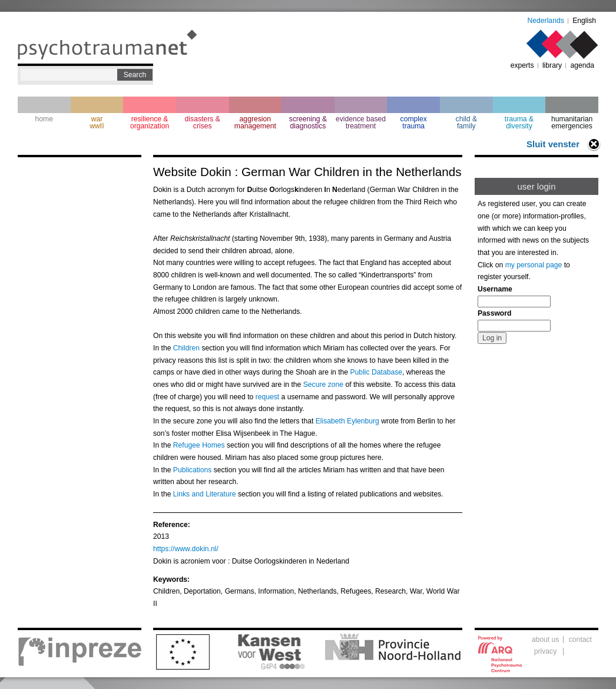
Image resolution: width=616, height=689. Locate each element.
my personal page (534, 265)
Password (494, 313)
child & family (467, 122)
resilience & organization (150, 122)
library (552, 65)
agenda (582, 65)
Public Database (377, 372)
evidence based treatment (361, 122)
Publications (193, 470)
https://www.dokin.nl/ (186, 549)
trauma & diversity (519, 122)
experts (522, 65)
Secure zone (323, 385)
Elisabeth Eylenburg (347, 421)
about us (546, 640)
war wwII (97, 122)
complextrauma (414, 122)
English (584, 21)
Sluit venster (553, 144)
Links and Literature (205, 494)
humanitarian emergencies (572, 122)
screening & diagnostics (308, 122)
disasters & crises (203, 122)
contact (580, 640)
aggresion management (255, 122)
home (44, 119)
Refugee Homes (199, 445)
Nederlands (546, 21)
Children (186, 348)
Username (495, 289)
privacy (546, 651)
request (268, 397)
